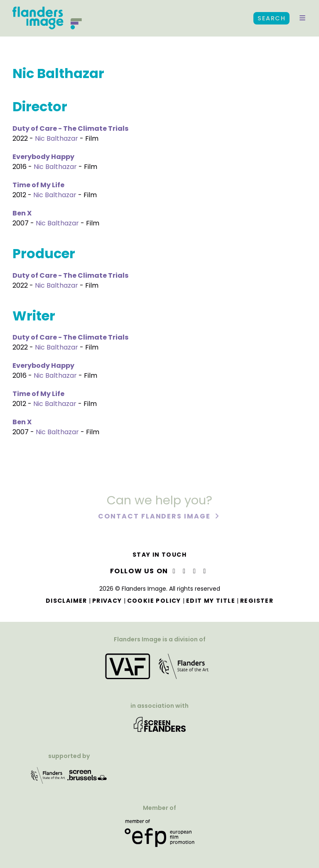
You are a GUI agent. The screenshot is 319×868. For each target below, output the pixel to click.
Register (257, 601)
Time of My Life (38, 185)
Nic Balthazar (56, 138)
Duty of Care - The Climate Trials (70, 128)
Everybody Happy (43, 157)
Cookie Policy (154, 601)
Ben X (22, 213)
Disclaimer (66, 601)
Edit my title (211, 601)
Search (271, 18)
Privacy (107, 601)
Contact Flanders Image (155, 517)
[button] (302, 18)
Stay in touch (159, 555)
